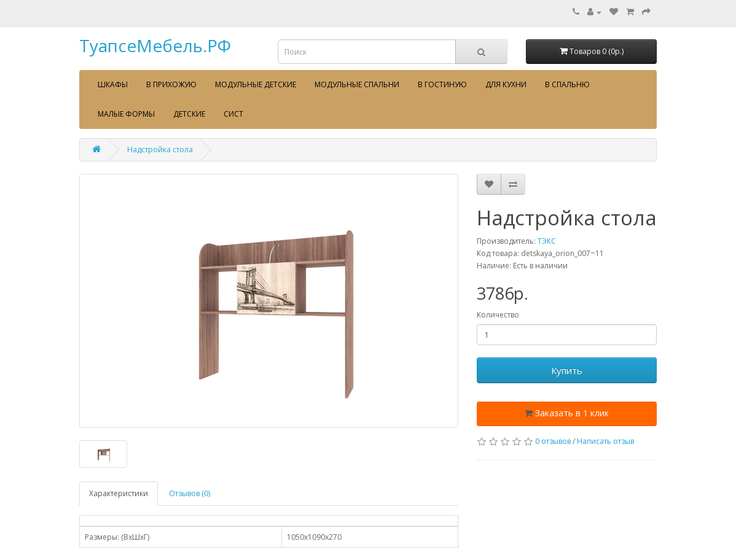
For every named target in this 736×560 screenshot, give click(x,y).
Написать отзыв (605, 441)
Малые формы (126, 114)
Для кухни (506, 84)
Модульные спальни (357, 84)
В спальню (567, 84)
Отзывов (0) (190, 493)
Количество (498, 315)
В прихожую (171, 84)
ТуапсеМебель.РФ (155, 45)
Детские (189, 114)
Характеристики (119, 493)
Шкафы (113, 84)
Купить (567, 370)
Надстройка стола (160, 150)
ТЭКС (547, 241)
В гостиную (442, 84)
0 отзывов (553, 441)
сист (233, 114)
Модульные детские (256, 84)
